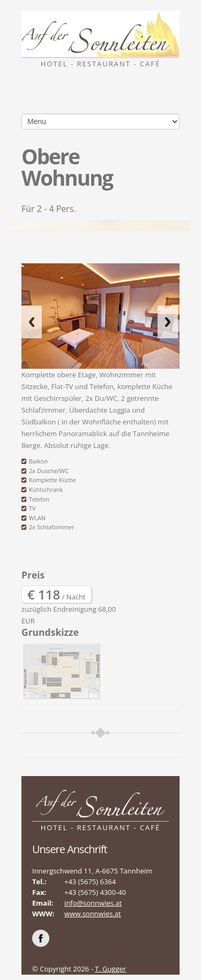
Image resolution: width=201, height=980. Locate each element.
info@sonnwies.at (93, 903)
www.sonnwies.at (93, 914)
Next (168, 322)
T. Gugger (110, 969)
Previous (32, 322)
